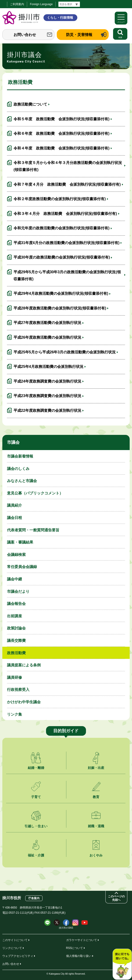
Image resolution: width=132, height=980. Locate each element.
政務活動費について (30, 104)
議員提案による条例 (24, 665)
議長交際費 (16, 641)
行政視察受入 (18, 690)
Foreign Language (41, 4)
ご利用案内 (17, 4)
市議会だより (18, 591)
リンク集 (14, 714)
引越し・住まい (36, 826)
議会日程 (14, 518)
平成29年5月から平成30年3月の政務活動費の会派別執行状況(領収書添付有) (67, 275)
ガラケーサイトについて (82, 940)
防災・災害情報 (79, 35)
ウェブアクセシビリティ (18, 956)
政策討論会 (16, 628)
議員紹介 (14, 505)
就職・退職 (96, 826)
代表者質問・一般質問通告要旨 (33, 530)
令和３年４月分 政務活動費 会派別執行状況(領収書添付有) (65, 214)
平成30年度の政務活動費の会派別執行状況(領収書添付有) (62, 257)
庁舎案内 (34, 898)
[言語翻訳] (69, 4)
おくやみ (96, 855)
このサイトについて (15, 940)
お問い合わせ (25, 35)
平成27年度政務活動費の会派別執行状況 (47, 323)
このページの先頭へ (116, 898)
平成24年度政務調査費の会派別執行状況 (47, 381)
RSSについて (75, 948)
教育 (96, 797)
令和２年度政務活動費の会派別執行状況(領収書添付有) (60, 199)
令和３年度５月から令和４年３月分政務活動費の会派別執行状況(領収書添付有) (68, 166)
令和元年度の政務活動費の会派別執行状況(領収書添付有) (62, 228)
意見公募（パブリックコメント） (35, 493)
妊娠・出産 (96, 768)
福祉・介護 (36, 855)
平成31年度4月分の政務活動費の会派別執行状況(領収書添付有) (66, 243)
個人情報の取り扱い (79, 956)
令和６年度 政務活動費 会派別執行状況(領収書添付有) (62, 133)
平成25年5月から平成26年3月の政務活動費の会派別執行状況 (65, 352)
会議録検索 (16, 555)
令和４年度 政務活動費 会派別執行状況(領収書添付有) (62, 148)
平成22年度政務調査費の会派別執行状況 (47, 410)
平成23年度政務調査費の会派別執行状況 (47, 396)
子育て (36, 797)
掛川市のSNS (66, 928)
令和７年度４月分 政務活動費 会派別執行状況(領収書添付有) (67, 184)
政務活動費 (16, 653)
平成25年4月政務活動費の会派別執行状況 (48, 367)
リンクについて (12, 948)
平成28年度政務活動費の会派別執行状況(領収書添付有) (60, 308)
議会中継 (14, 579)
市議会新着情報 (20, 456)
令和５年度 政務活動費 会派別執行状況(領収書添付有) (62, 119)
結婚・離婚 (36, 768)
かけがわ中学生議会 (24, 702)
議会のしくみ (18, 469)
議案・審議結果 (20, 542)
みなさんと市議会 (22, 481)
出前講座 (14, 616)
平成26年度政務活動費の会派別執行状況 (47, 337)
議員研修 (14, 677)
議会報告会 (16, 604)
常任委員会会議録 (22, 567)
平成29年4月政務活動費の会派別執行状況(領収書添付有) (61, 293)
